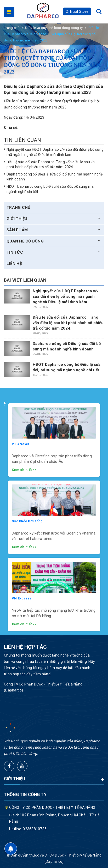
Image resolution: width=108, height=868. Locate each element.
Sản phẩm (17, 230)
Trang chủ (18, 208)
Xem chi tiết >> (24, 470)
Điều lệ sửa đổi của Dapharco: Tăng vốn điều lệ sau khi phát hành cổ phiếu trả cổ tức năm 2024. (68, 323)
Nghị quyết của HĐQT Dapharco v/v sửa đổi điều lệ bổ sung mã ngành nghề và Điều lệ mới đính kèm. (66, 296)
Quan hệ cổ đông (25, 241)
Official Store (77, 11)
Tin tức (15, 252)
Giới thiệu (17, 219)
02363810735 (35, 829)
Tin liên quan (23, 140)
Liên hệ (14, 264)
